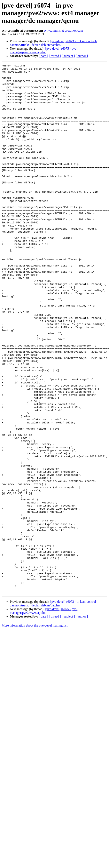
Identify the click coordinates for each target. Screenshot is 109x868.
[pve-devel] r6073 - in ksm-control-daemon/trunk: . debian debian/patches (53, 43)
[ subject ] (68, 56)
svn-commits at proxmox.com (63, 30)
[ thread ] (55, 56)
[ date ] (43, 56)
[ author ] (82, 56)
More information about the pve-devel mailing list (35, 731)
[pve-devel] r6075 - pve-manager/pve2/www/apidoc (44, 50)
